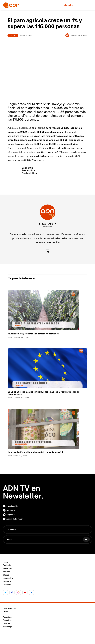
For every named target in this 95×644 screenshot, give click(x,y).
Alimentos (7, 568)
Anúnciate (7, 617)
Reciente (7, 565)
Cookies (7, 623)
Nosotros (7, 581)
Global (13, 35)
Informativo (8, 578)
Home (6, 562)
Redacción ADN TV (47, 224)
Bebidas (7, 572)
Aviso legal (8, 627)
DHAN (6, 612)
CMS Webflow (9, 609)
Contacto (7, 585)
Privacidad (8, 620)
